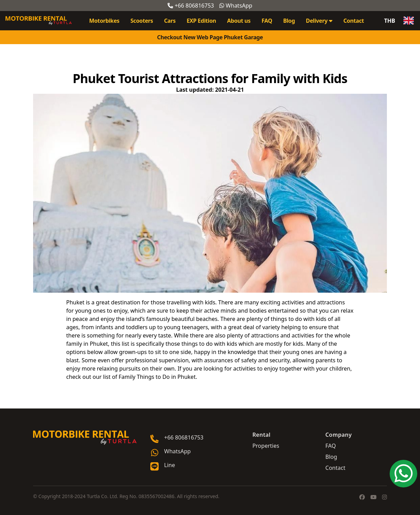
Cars (170, 21)
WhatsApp (236, 6)
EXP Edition (201, 21)
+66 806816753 (191, 6)
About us (239, 21)
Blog (289, 21)
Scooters (142, 21)
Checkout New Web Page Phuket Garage (210, 37)
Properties (266, 446)
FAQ (267, 21)
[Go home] (85, 438)
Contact (354, 21)
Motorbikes (104, 21)
